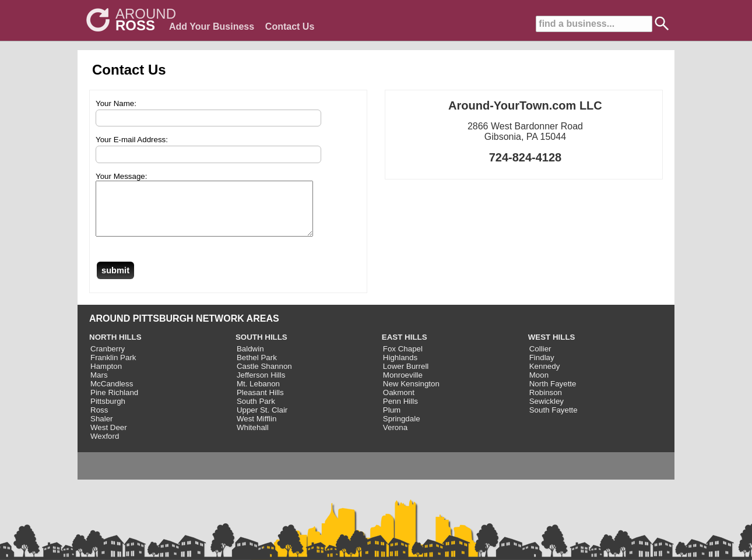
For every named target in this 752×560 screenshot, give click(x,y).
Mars (99, 385)
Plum (392, 420)
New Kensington (411, 394)
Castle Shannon (264, 377)
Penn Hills (400, 412)
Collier (540, 359)
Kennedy (545, 377)
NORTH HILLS (115, 348)
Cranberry (108, 359)
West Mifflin (256, 429)
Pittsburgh (108, 412)
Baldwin (250, 359)
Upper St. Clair (262, 420)
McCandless (112, 394)
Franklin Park (113, 368)
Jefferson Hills (261, 385)
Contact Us (290, 27)
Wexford (105, 447)
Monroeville (403, 385)
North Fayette (553, 394)
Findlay (542, 368)
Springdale (402, 429)
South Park (256, 412)
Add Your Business (212, 27)
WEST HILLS (552, 348)
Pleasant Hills (260, 403)
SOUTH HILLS (261, 348)
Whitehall (253, 438)
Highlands (400, 368)
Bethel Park (257, 368)
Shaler (102, 429)
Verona (395, 438)
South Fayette (554, 420)
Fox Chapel (403, 359)
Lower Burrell (406, 377)
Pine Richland (114, 403)
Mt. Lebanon (258, 394)
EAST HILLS (405, 348)
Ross (99, 420)
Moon (539, 385)
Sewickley (547, 412)
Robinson (546, 403)
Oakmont (399, 403)
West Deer (109, 438)
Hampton (106, 377)
